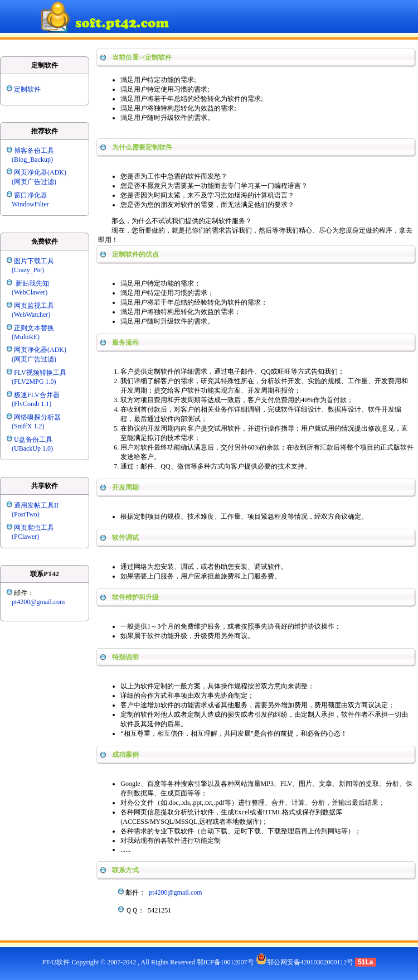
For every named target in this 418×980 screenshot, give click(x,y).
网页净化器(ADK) (40, 172)
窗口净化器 (31, 195)
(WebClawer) (30, 292)
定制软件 (27, 89)
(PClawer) (25, 537)
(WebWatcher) (31, 315)
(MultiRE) (26, 337)
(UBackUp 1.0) (32, 448)
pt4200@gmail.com (38, 602)
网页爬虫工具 (34, 528)
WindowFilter (30, 204)
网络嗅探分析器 (37, 417)
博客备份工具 (34, 151)
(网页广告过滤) (34, 182)
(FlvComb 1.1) (31, 404)
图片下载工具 (34, 261)
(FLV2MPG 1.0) (34, 382)
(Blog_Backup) (32, 160)
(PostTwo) (26, 514)
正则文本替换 (34, 328)
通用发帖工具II (36, 505)
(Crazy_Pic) (28, 270)
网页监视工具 (34, 306)
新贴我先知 (31, 283)
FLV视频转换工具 (40, 373)
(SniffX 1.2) (28, 426)
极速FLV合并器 (37, 395)
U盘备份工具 (33, 440)
